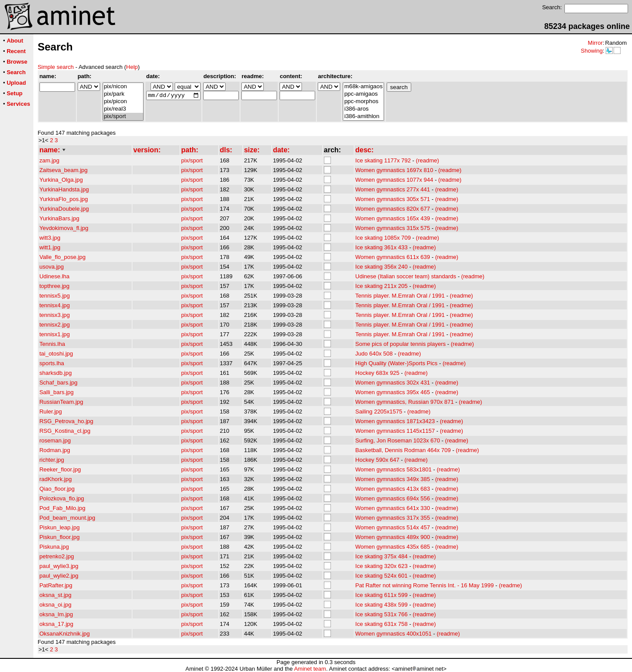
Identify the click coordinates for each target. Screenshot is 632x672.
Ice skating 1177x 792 (383, 160)
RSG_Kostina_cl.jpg (65, 431)
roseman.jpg (55, 440)
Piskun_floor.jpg (60, 537)
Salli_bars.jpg (57, 392)
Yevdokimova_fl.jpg (64, 228)
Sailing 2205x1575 (379, 411)
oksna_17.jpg (56, 624)
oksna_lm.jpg (56, 614)
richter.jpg (52, 460)
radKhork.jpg (56, 479)
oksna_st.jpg (56, 595)
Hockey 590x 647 (377, 460)
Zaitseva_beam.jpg (64, 170)
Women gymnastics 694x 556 (393, 498)
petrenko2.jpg (57, 556)
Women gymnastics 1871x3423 (395, 421)
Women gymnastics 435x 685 (393, 547)
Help (132, 67)
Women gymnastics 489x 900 (393, 537)
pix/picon (123, 102)
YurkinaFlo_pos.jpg (64, 199)
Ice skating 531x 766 (382, 614)
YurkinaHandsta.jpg (64, 189)
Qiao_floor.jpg (57, 489)
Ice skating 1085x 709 (383, 238)
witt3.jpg (50, 238)
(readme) (428, 160)
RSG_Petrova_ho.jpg (66, 421)
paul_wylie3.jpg (59, 566)
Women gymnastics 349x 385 (393, 479)
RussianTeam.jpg (61, 402)
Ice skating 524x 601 (382, 576)
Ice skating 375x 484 (382, 556)
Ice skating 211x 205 (382, 286)
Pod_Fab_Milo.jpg (63, 508)
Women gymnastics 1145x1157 (395, 431)
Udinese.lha (55, 276)
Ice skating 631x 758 (382, 624)
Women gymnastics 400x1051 (394, 634)
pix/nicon (123, 87)
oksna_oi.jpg (56, 605)
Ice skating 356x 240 (382, 267)
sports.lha (52, 363)
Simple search (56, 67)
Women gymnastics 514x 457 (393, 527)
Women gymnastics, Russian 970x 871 (405, 402)
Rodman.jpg (55, 450)
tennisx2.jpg (55, 325)
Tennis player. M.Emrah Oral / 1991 (400, 296)
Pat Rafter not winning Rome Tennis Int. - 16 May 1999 (425, 585)
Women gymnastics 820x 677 (393, 209)
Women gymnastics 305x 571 (393, 199)
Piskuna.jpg (54, 547)
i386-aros (363, 109)
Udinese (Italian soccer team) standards (406, 276)
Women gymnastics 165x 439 (393, 218)
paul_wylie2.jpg (59, 576)
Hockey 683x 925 (377, 373)
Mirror (595, 43)
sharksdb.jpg (56, 373)
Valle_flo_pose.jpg (63, 257)
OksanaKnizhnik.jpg (65, 634)
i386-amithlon (363, 117)
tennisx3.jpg (55, 315)
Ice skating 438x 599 (382, 605)
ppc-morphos (363, 102)
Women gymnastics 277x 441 (393, 189)
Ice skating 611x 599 (382, 595)
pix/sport (123, 117)
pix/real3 (123, 109)
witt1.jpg (50, 247)
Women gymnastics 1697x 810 (395, 170)
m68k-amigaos (363, 87)
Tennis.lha (52, 344)
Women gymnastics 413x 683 (393, 489)
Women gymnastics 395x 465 (393, 392)
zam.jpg (50, 160)
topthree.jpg (55, 286)
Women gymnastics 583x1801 (394, 469)
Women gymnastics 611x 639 (393, 257)
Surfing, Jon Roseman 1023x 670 (398, 440)
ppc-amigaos (363, 94)
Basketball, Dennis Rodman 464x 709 (403, 450)
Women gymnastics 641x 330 (393, 508)
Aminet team (310, 669)
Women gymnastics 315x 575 (393, 228)
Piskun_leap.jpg (60, 527)
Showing (592, 51)
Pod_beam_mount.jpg (67, 518)
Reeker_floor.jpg (60, 469)
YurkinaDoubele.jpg (64, 209)
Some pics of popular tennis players (401, 344)
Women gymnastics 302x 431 (393, 383)
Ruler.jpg (51, 411)
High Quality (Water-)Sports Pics (397, 363)
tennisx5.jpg (55, 296)
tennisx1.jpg (55, 334)
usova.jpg (52, 267)
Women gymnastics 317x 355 (393, 518)
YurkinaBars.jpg (59, 218)
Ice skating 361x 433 (382, 247)
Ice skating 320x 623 (382, 566)
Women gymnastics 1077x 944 (395, 180)
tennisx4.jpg (55, 305)
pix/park (123, 94)
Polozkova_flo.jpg (62, 498)
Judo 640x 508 (374, 354)
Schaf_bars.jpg (59, 383)
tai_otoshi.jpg (56, 354)
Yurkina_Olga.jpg (61, 180)
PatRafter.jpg (56, 585)
